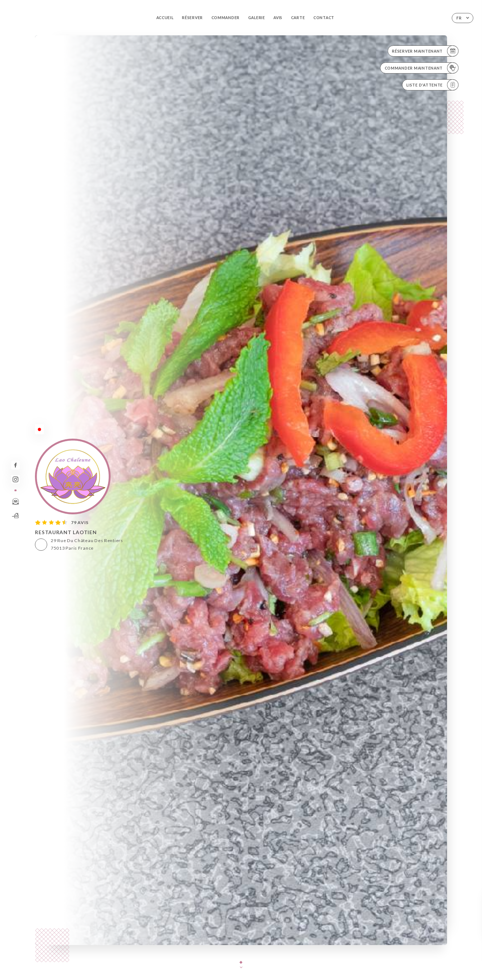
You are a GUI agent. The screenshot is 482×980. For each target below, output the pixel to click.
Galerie (257, 18)
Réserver (192, 18)
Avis (278, 18)
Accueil (165, 18)
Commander (226, 18)
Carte (298, 18)
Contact (324, 18)
